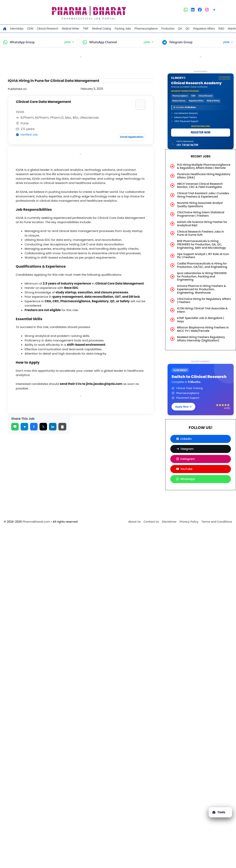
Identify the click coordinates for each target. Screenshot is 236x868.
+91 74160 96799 (187, 145)
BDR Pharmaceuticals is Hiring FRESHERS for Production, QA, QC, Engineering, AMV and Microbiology (201, 244)
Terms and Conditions (217, 522)
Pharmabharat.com (36, 522)
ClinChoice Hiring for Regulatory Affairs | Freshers (204, 301)
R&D (221, 29)
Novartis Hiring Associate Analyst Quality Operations (200, 205)
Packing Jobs (123, 29)
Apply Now (183, 407)
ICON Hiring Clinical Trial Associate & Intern (202, 310)
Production (168, 29)
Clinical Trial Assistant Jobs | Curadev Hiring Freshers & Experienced (203, 195)
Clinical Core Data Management (43, 102)
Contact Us (151, 522)
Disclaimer (169, 522)
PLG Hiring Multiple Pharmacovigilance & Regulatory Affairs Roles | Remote (204, 166)
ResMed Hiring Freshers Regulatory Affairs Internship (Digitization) (201, 339)
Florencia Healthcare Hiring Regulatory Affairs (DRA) (204, 176)
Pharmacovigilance (146, 29)
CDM (30, 29)
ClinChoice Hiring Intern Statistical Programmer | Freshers (201, 214)
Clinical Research (47, 29)
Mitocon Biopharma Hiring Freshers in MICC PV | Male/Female (203, 329)
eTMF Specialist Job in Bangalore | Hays (201, 320)
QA (180, 29)
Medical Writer (71, 29)
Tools (219, 812)
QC (188, 29)
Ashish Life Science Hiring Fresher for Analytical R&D (202, 224)
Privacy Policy (189, 522)
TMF (86, 29)
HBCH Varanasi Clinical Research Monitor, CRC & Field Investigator (200, 185)
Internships (17, 29)
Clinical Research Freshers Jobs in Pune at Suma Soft (201, 233)
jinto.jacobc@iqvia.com (104, 383)
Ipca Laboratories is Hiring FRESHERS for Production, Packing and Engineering (202, 276)
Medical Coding (102, 29)
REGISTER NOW (201, 132)
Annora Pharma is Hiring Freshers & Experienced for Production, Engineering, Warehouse (201, 289)
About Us (134, 522)
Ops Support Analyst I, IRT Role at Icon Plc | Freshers (203, 256)
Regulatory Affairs (204, 29)
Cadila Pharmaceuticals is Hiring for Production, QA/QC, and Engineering (202, 265)
